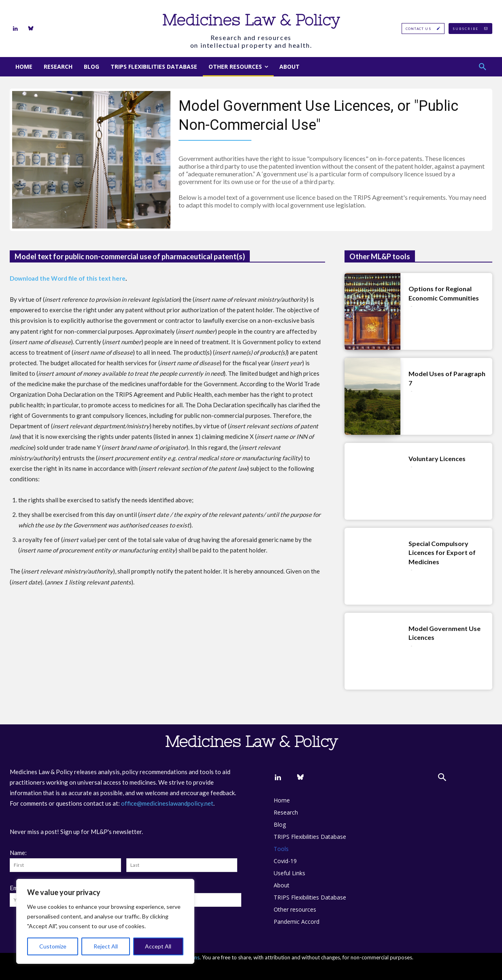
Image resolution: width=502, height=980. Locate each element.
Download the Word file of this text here (68, 278)
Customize (53, 946)
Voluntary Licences (437, 458)
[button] (483, 67)
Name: (18, 853)
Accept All (158, 946)
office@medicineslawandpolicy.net (167, 803)
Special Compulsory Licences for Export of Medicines (442, 552)
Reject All (106, 946)
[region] (105, 921)
